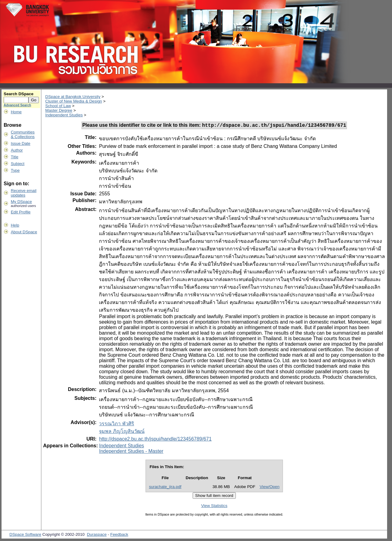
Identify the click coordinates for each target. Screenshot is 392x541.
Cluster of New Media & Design (74, 101)
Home (16, 112)
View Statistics (214, 507)
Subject (17, 164)
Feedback (119, 535)
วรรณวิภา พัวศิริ (116, 425)
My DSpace (21, 202)
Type (15, 170)
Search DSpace (19, 94)
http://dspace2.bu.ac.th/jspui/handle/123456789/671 (155, 440)
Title (15, 157)
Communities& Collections (23, 134)
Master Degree (59, 110)
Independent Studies (64, 115)
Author (17, 150)
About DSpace (24, 232)
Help (15, 225)
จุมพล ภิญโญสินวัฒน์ (122, 432)
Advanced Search (17, 105)
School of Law (58, 106)
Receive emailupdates (24, 193)
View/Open (270, 488)
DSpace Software (25, 535)
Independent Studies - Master (131, 452)
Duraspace (97, 535)
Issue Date (21, 143)
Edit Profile (21, 212)
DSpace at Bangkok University (73, 97)
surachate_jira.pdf (165, 488)
